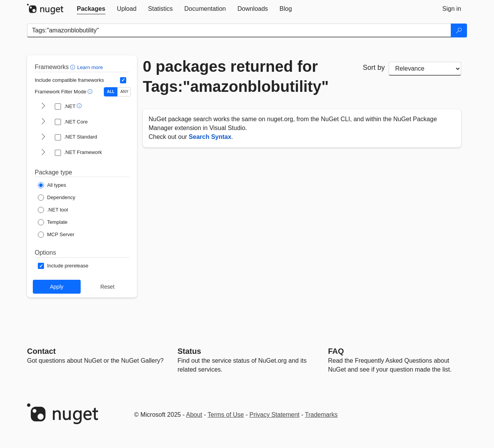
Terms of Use (226, 415)
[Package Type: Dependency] (57, 198)
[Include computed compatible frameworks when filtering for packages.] (123, 80)
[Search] (459, 30)
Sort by (374, 68)
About (194, 415)
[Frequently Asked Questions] (336, 351)
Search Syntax (210, 137)
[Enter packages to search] (239, 30)
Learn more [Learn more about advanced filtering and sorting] (90, 67)
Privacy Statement (274, 415)
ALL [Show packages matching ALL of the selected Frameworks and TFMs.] (111, 92)
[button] (74, 67)
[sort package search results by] (425, 69)
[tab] (91, 9)
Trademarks (321, 415)
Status (189, 351)
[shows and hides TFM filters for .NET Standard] (43, 137)
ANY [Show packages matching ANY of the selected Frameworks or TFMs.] (124, 92)
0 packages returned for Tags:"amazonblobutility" (236, 76)
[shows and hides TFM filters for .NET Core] (43, 122)
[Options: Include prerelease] (63, 266)
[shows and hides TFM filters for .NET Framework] (43, 153)
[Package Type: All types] (52, 185)
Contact (41, 351)
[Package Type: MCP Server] (56, 235)
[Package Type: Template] (53, 222)
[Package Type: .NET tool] (53, 210)
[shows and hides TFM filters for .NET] (43, 107)
